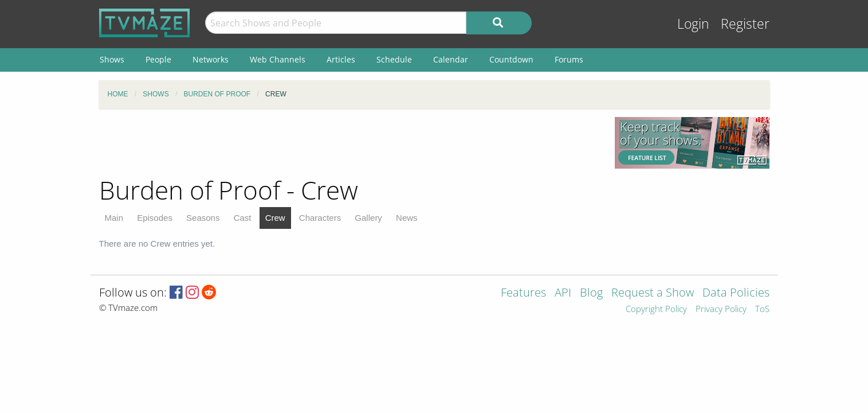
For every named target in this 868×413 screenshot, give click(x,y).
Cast (243, 218)
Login (693, 24)
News (407, 218)
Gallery (368, 218)
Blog (591, 293)
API (563, 293)
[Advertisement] (348, 143)
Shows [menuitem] (112, 59)
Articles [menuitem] (341, 59)
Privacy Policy (721, 309)
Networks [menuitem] (211, 59)
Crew (275, 218)
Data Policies (736, 293)
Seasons (203, 218)
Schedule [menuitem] (394, 59)
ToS (762, 309)
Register (745, 24)
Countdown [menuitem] (511, 59)
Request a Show (653, 293)
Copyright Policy (656, 309)
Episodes (155, 218)
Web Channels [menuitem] (278, 59)
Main (114, 218)
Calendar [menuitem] (451, 59)
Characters (320, 218)
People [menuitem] (158, 59)
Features (523, 293)
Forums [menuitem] (569, 59)
